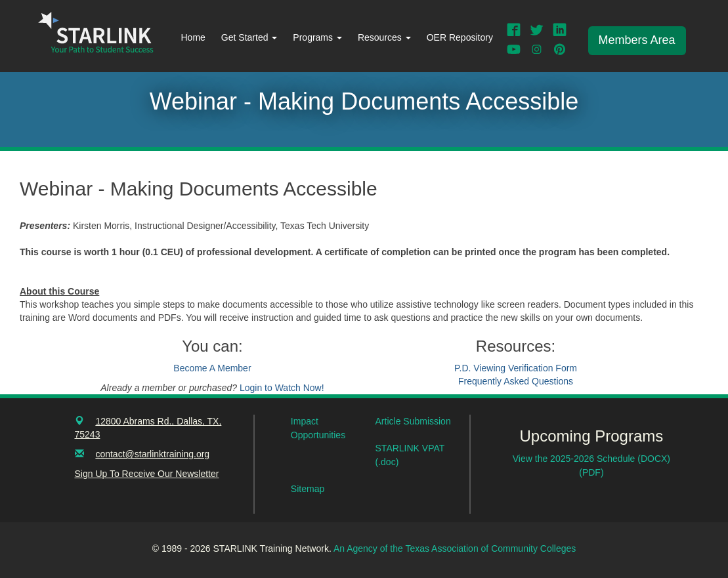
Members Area (637, 40)
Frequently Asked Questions (516, 381)
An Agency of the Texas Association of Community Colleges (455, 548)
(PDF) (591, 472)
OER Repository (460, 37)
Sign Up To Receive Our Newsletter (147, 474)
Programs (317, 37)
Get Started (249, 37)
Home (193, 37)
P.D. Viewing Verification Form (516, 368)
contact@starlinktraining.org (152, 454)
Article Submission (413, 421)
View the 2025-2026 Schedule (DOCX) (591, 459)
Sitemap (308, 489)
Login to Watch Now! (282, 388)
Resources (384, 37)
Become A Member (212, 368)
